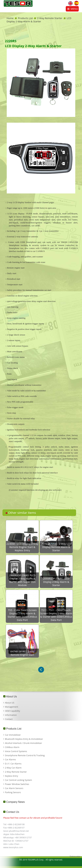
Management (12, 707)
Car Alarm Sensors (14, 788)
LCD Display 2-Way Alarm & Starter (39, 20)
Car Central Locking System (18, 780)
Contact (9, 719)
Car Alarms (10, 759)
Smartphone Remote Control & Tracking (25, 755)
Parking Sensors (13, 792)
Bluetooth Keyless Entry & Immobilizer (24, 739)
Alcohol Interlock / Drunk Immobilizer (23, 743)
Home (10, 18)
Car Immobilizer (13, 735)
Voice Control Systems (16, 751)
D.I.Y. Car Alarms (13, 764)
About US (10, 703)
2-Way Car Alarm (13, 768)
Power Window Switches (17, 784)
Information (11, 715)
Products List (25, 18)
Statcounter (75, 856)
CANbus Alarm (12, 747)
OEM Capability (12, 711)
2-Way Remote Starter (50, 18)
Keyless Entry (12, 776)
